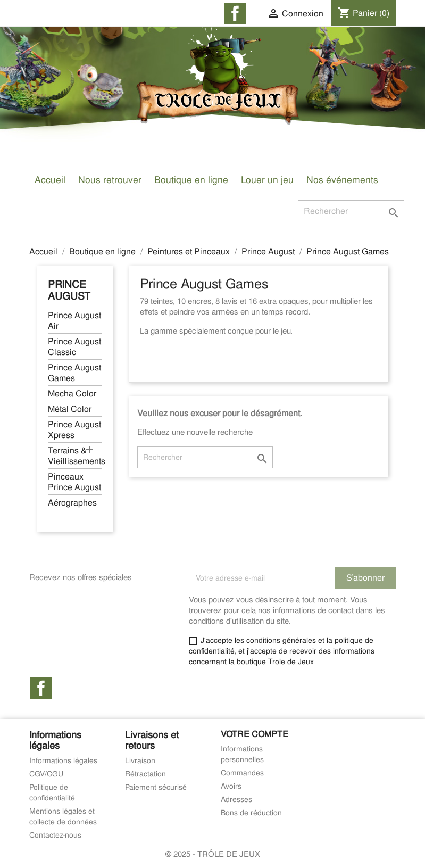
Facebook (41, 688)
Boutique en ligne (191, 180)
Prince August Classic (74, 347)
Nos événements (342, 180)
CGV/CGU (46, 774)
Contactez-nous (55, 835)
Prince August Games (74, 373)
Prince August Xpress (74, 430)
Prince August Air (74, 321)
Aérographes (72, 503)
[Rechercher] (351, 211)
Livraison (140, 760)
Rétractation (145, 774)
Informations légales (63, 760)
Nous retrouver (110, 180)
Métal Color (70, 409)
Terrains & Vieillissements (75, 456)
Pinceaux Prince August (74, 482)
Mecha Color (72, 394)
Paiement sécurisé (156, 787)
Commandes (242, 773)
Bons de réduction (251, 813)
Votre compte (255, 734)
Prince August (69, 290)
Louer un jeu (267, 180)
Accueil (50, 180)
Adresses (236, 799)
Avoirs (231, 786)
